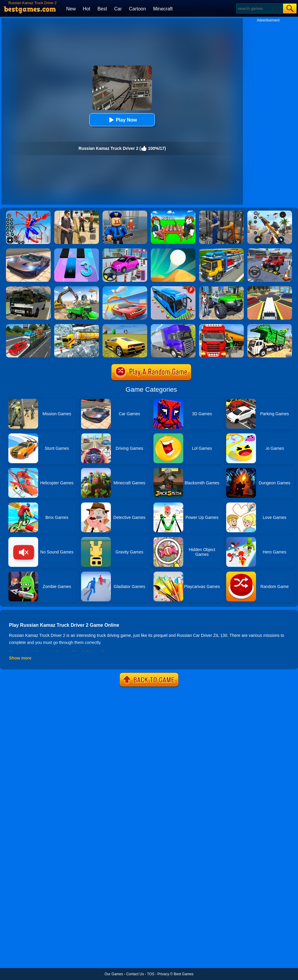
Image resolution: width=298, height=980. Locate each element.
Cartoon (138, 9)
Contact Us (135, 974)
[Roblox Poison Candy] (173, 213)
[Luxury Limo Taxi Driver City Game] (270, 288)
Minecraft (163, 9)
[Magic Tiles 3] (77, 251)
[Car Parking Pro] (125, 251)
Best (102, 9)
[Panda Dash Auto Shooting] (270, 213)
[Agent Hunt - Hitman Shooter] (77, 213)
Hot (87, 9)
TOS (150, 974)
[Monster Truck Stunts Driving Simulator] (221, 288)
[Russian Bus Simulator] (28, 288)
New (71, 9)
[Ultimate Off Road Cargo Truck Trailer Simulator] (173, 326)
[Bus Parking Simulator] (173, 288)
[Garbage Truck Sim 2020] (270, 326)
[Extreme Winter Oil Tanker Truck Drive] (77, 326)
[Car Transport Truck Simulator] (28, 326)
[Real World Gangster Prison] (221, 213)
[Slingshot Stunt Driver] (125, 288)
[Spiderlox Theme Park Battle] (28, 213)
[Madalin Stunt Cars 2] (125, 326)
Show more (20, 658)
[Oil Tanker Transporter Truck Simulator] (221, 326)
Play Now (122, 120)
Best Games (184, 974)
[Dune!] (173, 251)
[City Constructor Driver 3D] (77, 288)
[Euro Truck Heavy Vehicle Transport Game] (221, 251)
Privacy (163, 974)
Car (118, 9)
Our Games (114, 974)
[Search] (259, 8)
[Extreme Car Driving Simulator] (28, 251)
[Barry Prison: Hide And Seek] (125, 213)
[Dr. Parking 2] (270, 251)
